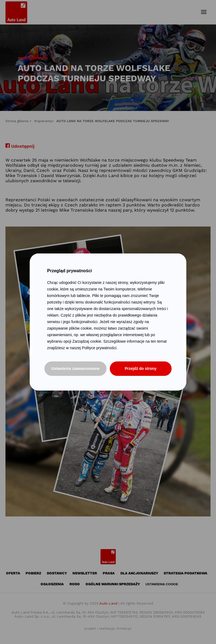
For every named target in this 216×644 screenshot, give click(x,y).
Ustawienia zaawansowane (75, 369)
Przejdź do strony (141, 369)
